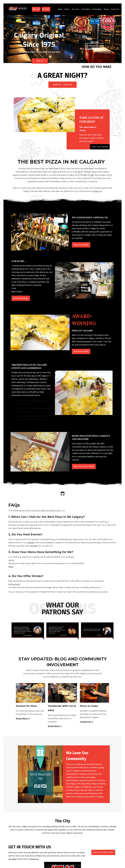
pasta (11, 567)
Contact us (34, 859)
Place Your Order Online (84, 466)
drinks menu (14, 584)
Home (60, 9)
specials (34, 546)
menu (11, 560)
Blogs (106, 9)
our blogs (12, 859)
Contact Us (115, 9)
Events (67, 9)
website (31, 543)
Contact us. (97, 191)
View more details (100, 147)
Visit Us (40, 61)
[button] (76, 9)
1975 (55, 172)
